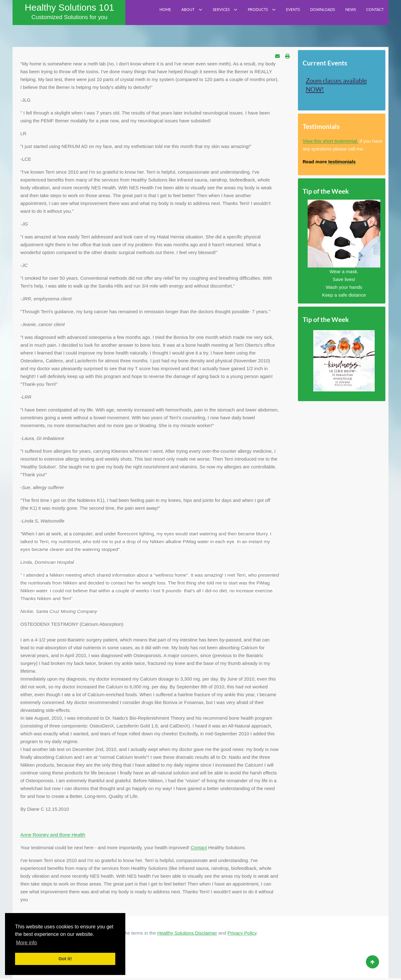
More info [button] (26, 943)
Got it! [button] (65, 959)
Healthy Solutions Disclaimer (187, 935)
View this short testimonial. (330, 143)
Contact (199, 849)
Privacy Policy (242, 935)
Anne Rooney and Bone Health (53, 837)
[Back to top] (372, 964)
